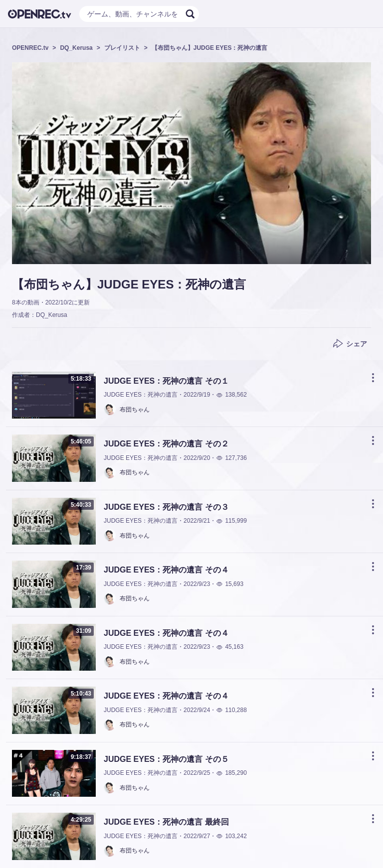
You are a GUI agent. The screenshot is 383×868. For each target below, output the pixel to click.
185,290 (231, 773)
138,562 (231, 395)
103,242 (231, 836)
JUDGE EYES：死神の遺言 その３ (166, 507)
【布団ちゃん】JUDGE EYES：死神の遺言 (210, 48)
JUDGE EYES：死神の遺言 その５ (166, 759)
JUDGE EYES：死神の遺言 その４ (166, 570)
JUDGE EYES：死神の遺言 (141, 395)
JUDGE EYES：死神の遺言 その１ (166, 381)
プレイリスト (122, 48)
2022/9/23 (197, 584)
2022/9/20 (197, 458)
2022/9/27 (197, 836)
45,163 (230, 647)
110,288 (231, 710)
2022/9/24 (197, 710)
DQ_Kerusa (76, 48)
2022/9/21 (197, 521)
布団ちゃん (135, 410)
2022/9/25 (197, 773)
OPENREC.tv (30, 48)
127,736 (231, 458)
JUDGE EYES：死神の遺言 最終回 (166, 822)
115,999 (231, 521)
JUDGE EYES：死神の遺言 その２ (166, 444)
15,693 (230, 584)
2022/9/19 (197, 395)
